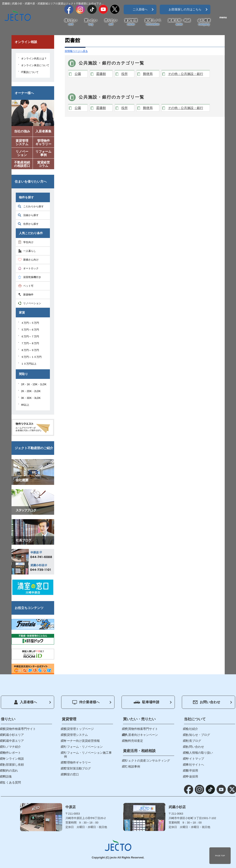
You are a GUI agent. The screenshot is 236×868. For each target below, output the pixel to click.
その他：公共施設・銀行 (186, 74)
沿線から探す (31, 215)
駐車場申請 (146, 702)
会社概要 (204, 22)
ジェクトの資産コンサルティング (148, 761)
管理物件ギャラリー (77, 762)
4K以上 (25, 405)
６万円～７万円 (30, 337)
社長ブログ (194, 741)
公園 (78, 74)
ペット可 (28, 286)
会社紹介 (192, 729)
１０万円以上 (29, 364)
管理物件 (43, 143)
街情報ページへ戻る (76, 51)
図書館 (101, 74)
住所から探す (31, 224)
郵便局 (148, 74)
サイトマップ (195, 759)
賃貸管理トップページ (79, 729)
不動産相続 (22, 165)
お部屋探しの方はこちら (185, 9)
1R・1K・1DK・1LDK (34, 384)
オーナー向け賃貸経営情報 (82, 741)
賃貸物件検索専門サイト (19, 729)
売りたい (111, 22)
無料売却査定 (134, 741)
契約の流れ (10, 771)
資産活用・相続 (179, 22)
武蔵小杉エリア (13, 735)
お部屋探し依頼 (13, 765)
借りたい (71, 22)
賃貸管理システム (76, 735)
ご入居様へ (140, 9)
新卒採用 (192, 771)
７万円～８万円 (30, 343)
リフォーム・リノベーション (83, 747)
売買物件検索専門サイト (142, 729)
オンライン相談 (13, 759)
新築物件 (28, 295)
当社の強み (22, 131)
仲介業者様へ (86, 702)
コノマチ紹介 (12, 747)
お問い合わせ (207, 702)
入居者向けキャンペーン (142, 735)
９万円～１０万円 (31, 357)
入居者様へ (25, 702)
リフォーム (43, 154)
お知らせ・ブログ (198, 735)
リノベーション (32, 303)
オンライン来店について (35, 65)
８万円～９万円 (30, 350)
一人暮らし (30, 251)
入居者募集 (43, 131)
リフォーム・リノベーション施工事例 (88, 755)
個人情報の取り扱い (200, 753)
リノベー (22, 154)
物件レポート (12, 753)
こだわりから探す (33, 206)
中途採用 (192, 776)
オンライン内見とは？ (34, 59)
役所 (125, 74)
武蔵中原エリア (13, 741)
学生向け (28, 242)
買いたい (91, 22)
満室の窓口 (71, 774)
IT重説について (30, 72)
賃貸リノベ (153, 22)
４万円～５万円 (30, 323)
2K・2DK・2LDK (31, 391)
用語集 (7, 776)
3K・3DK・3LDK (31, 398)
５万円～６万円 (30, 330)
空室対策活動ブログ (77, 768)
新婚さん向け (31, 260)
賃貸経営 (43, 165)
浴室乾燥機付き (32, 277)
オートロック (31, 268)
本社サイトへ (195, 765)
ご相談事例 (133, 766)
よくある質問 (12, 782)
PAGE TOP (220, 856)
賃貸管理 (131, 22)
